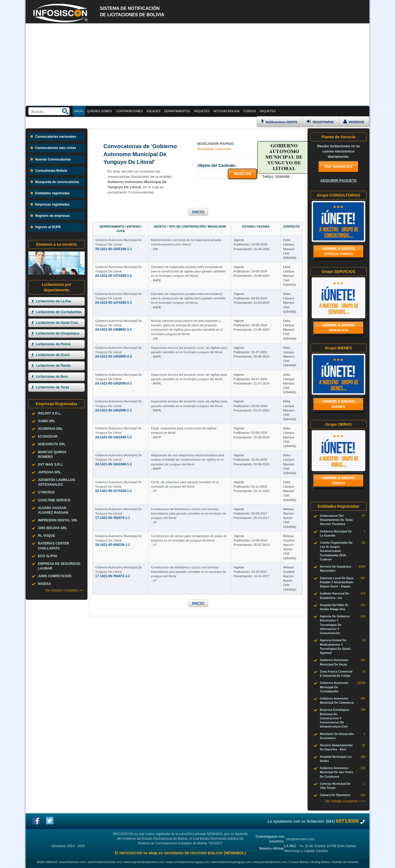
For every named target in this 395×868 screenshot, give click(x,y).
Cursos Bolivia (299, 862)
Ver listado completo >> (64, 590)
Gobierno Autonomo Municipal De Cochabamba (334, 687)
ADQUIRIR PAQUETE (338, 180)
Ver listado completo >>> (345, 801)
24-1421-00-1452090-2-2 (113, 356)
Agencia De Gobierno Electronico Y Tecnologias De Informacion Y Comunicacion (335, 625)
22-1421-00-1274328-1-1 (113, 491)
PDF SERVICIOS (338, 167)
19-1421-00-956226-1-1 (113, 545)
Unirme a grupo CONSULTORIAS (339, 251)
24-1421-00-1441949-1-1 (113, 464)
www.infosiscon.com (72, 862)
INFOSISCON (131, 853)
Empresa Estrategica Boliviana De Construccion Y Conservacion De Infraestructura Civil (334, 718)
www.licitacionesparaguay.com (231, 862)
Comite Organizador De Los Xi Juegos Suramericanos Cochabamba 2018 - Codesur (336, 551)
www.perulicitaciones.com (270, 862)
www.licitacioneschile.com (105, 862)
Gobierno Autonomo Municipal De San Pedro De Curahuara (337, 772)
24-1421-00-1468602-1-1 (113, 330)
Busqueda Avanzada (214, 149)
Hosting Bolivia (320, 862)
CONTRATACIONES (129, 111)
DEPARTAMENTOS (177, 111)
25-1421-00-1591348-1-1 (113, 249)
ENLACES (153, 111)
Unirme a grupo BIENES (339, 404)
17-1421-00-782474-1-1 (113, 518)
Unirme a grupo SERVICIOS (339, 328)
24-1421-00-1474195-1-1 (113, 303)
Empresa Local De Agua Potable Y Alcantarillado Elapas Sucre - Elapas (337, 582)
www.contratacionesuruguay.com (188, 862)
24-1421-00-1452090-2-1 (113, 383)
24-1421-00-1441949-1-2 (113, 437)
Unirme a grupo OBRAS (339, 480)
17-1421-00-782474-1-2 (113, 576)
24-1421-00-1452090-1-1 (113, 410)
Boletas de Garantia (345, 862)
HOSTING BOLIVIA (206, 853)
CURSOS (250, 111)
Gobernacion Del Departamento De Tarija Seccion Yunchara (336, 520)
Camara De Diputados (335, 795)
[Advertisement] (197, 65)
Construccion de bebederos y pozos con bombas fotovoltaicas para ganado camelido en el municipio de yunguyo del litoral (189, 513)
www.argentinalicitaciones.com (144, 862)
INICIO (198, 212)
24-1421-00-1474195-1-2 (113, 276)
